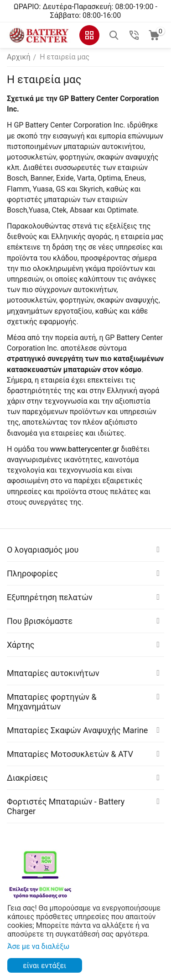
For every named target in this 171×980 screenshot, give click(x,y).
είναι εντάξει (44, 966)
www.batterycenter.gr (85, 449)
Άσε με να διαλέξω (38, 946)
